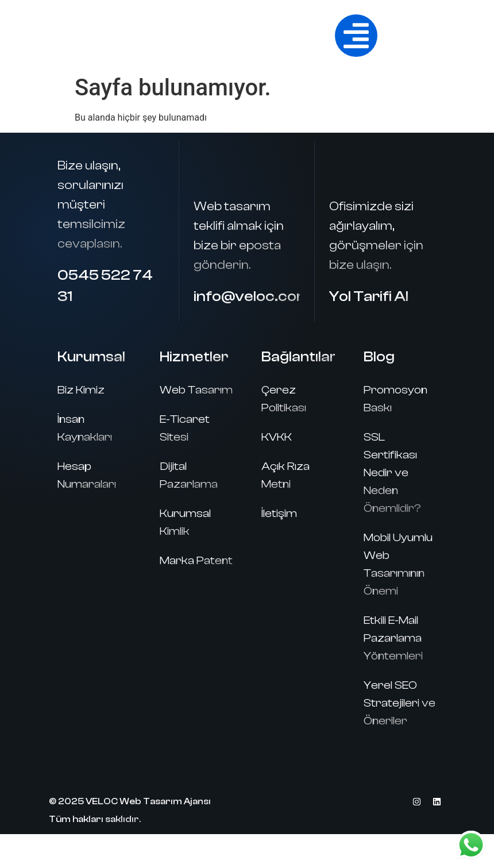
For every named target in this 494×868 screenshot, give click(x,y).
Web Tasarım (196, 390)
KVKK (277, 437)
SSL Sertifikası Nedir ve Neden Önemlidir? (392, 472)
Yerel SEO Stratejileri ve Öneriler (400, 703)
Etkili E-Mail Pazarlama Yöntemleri (393, 638)
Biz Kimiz (81, 390)
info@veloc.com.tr (261, 296)
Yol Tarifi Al (369, 296)
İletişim (279, 513)
